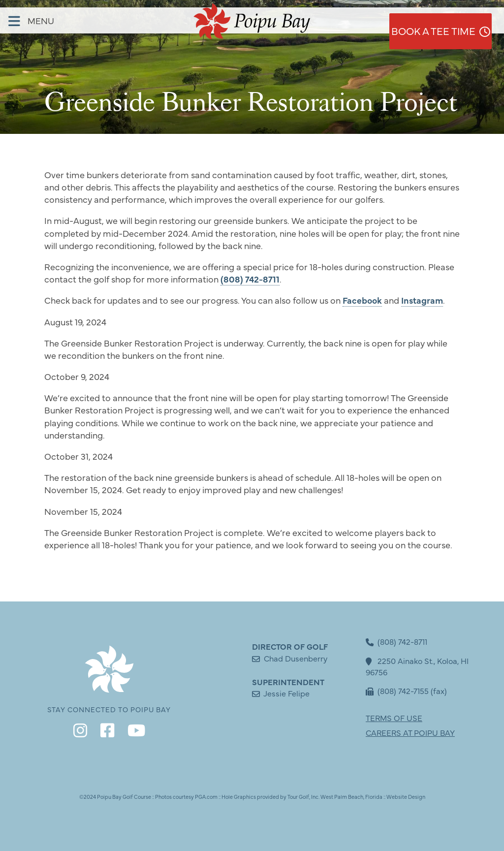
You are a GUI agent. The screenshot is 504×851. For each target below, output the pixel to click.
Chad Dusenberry (296, 658)
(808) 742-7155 (397, 691)
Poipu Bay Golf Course (124, 797)
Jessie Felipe (286, 693)
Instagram (422, 300)
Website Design (406, 797)
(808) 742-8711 (250, 279)
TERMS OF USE (394, 718)
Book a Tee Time (446, 20)
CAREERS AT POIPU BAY (410, 732)
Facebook (362, 300)
